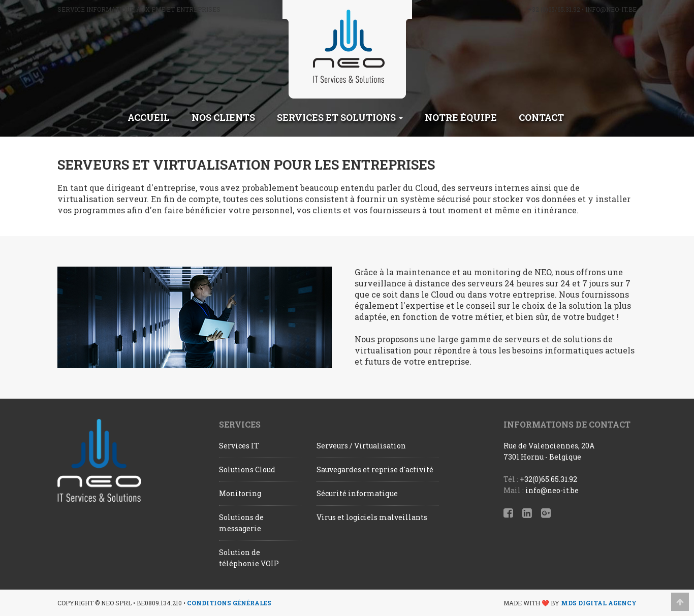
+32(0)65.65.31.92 (548, 479)
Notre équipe (461, 117)
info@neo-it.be (611, 9)
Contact (541, 117)
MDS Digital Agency (599, 603)
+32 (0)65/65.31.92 (554, 9)
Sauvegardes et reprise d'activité (375, 469)
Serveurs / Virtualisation (361, 446)
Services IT (239, 446)
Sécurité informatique (357, 493)
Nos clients (223, 117)
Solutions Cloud (247, 469)
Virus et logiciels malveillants (372, 517)
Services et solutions (340, 117)
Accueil (149, 117)
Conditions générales (229, 603)
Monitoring (240, 493)
